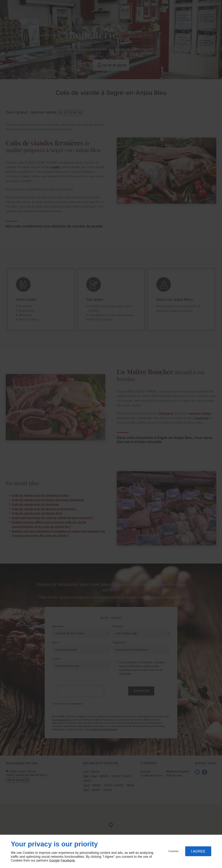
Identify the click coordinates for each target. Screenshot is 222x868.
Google (54, 860)
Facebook (68, 860)
